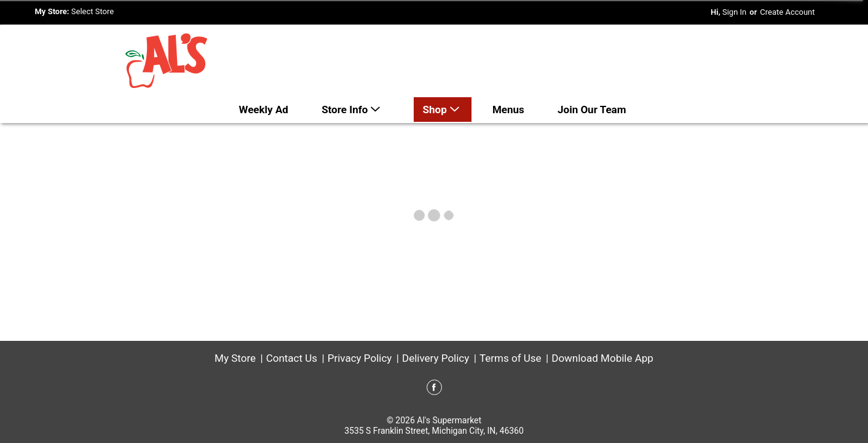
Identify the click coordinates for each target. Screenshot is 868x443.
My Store (235, 358)
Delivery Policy (436, 358)
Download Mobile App (602, 358)
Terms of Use (511, 358)
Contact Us (292, 358)
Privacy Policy (360, 358)
